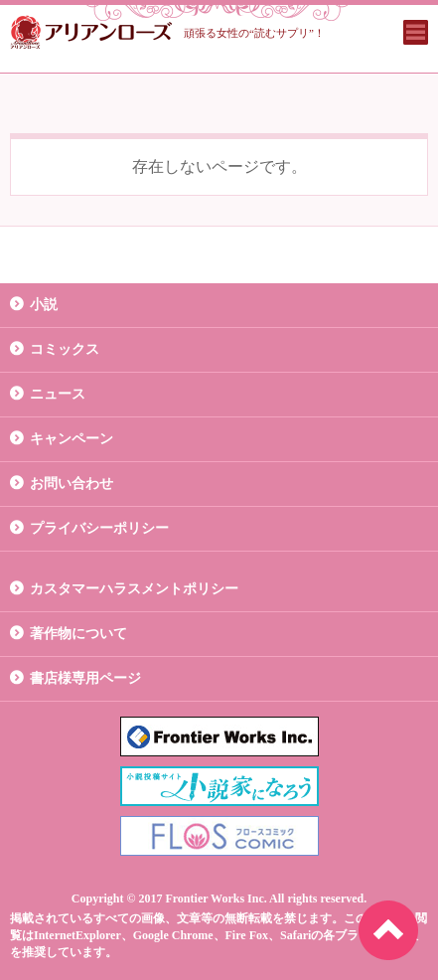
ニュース (58, 394)
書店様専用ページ (85, 678)
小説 (44, 305)
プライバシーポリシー (99, 528)
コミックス (65, 349)
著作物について (78, 634)
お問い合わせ (72, 484)
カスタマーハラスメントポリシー (134, 589)
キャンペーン (72, 439)
